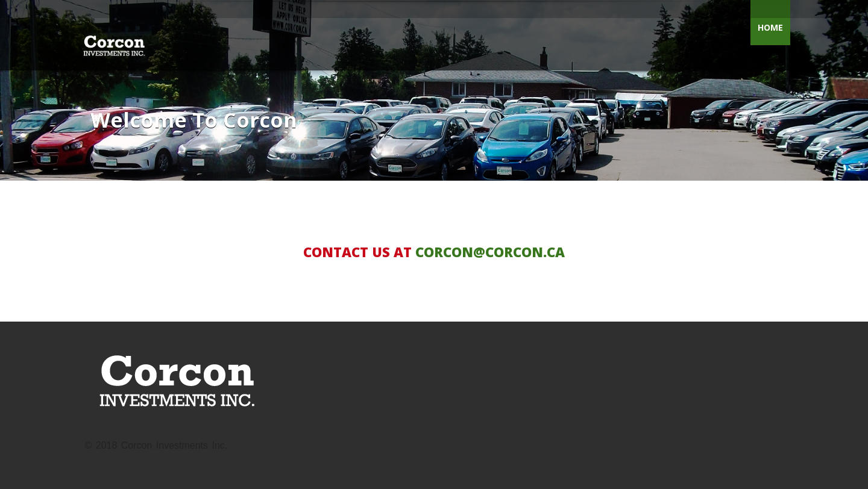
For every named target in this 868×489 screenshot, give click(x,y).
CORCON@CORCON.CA (490, 252)
